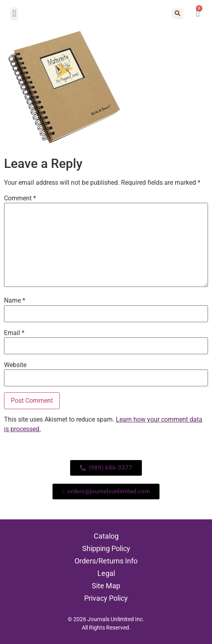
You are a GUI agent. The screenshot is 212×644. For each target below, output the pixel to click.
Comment (20, 198)
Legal (106, 573)
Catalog (106, 536)
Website (15, 365)
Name (15, 301)
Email (14, 333)
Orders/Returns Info (106, 561)
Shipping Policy (106, 548)
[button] (14, 14)
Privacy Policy (106, 598)
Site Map (106, 586)
